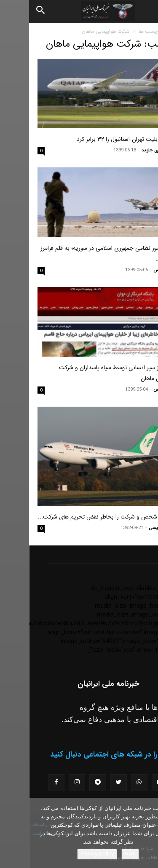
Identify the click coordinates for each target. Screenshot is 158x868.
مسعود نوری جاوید (131, 150)
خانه (145, 31)
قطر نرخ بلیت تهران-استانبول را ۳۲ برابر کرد (99, 139)
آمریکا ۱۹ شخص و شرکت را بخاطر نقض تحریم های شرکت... (79, 517)
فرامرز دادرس (137, 270)
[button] (145, 11)
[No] (147, 833)
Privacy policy (68, 854)
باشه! (101, 854)
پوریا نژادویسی (135, 528)
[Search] (12, 11)
